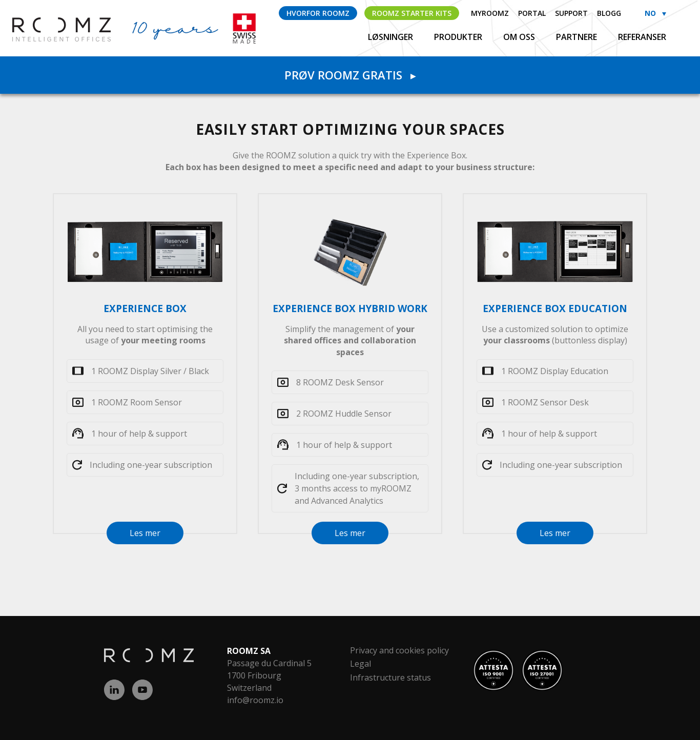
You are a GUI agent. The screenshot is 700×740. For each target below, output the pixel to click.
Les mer (145, 533)
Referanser (642, 37)
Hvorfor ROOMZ (318, 13)
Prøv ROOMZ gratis (350, 75)
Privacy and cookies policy (399, 650)
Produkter (459, 37)
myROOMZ (490, 13)
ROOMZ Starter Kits (412, 13)
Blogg (609, 13)
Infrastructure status (390, 677)
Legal (361, 664)
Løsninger (392, 37)
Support (571, 13)
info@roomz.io (255, 700)
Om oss (520, 37)
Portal (532, 13)
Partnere (578, 37)
